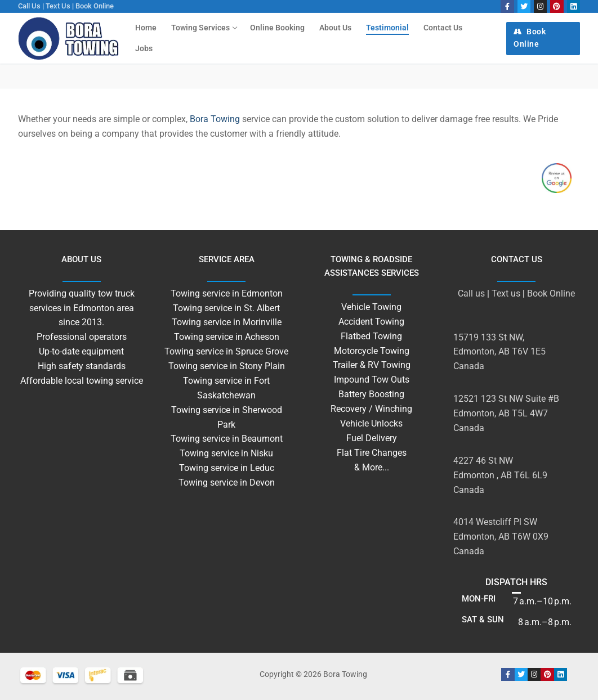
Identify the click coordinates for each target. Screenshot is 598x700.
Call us (29, 6)
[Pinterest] (557, 6)
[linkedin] (574, 6)
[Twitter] (524, 6)
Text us (58, 6)
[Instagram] (540, 6)
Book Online (95, 6)
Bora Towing (215, 119)
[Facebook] (507, 6)
